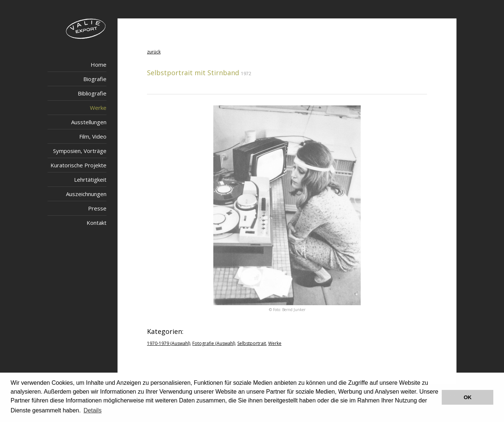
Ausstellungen (89, 122)
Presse (97, 208)
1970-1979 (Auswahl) (169, 343)
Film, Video (93, 136)
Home (99, 64)
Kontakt (97, 223)
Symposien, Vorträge (80, 151)
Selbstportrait (252, 343)
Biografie (95, 79)
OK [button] (468, 397)
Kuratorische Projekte (78, 165)
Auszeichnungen (86, 194)
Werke (98, 108)
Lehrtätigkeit (90, 179)
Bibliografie (92, 93)
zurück (154, 52)
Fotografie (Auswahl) (214, 343)
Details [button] (93, 410)
